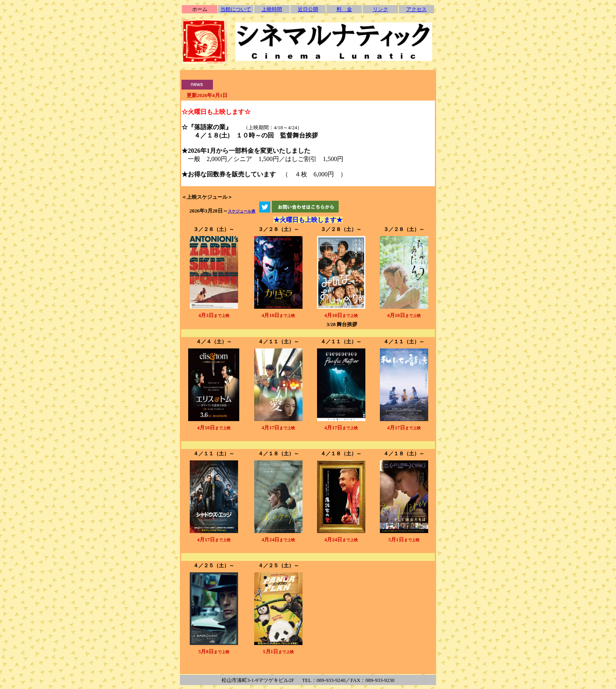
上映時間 (272, 9)
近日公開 (308, 9)
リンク (380, 9)
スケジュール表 (242, 211)
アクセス (416, 9)
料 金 (344, 9)
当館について (236, 9)
